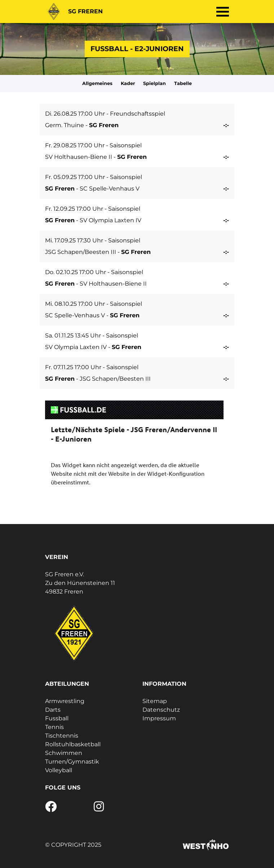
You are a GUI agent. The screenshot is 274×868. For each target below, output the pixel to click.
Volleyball (59, 770)
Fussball (57, 718)
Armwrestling (65, 701)
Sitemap (155, 701)
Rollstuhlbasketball (73, 744)
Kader (128, 83)
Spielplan (154, 83)
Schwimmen (64, 753)
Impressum (159, 718)
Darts (53, 710)
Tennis (54, 727)
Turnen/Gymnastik (72, 762)
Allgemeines (97, 83)
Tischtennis (62, 736)
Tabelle (183, 83)
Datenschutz (161, 710)
